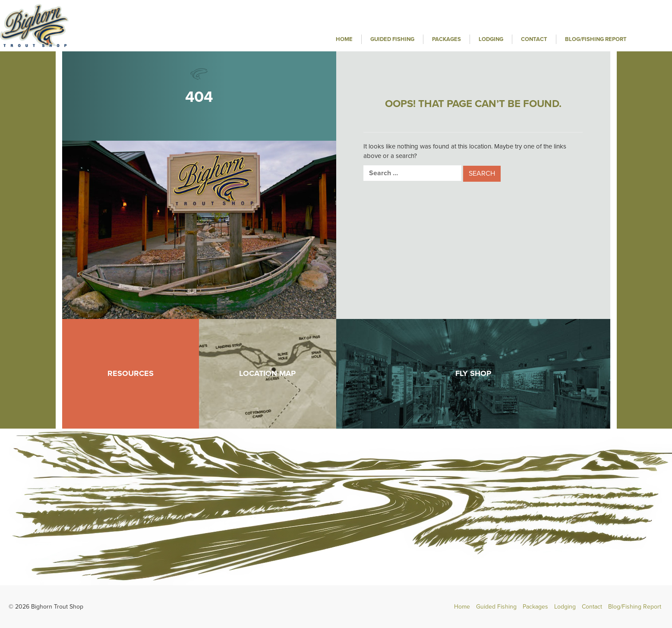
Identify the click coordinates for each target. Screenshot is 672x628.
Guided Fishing (392, 39)
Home (344, 39)
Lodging (491, 39)
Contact (534, 39)
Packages (446, 39)
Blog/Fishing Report (596, 39)
